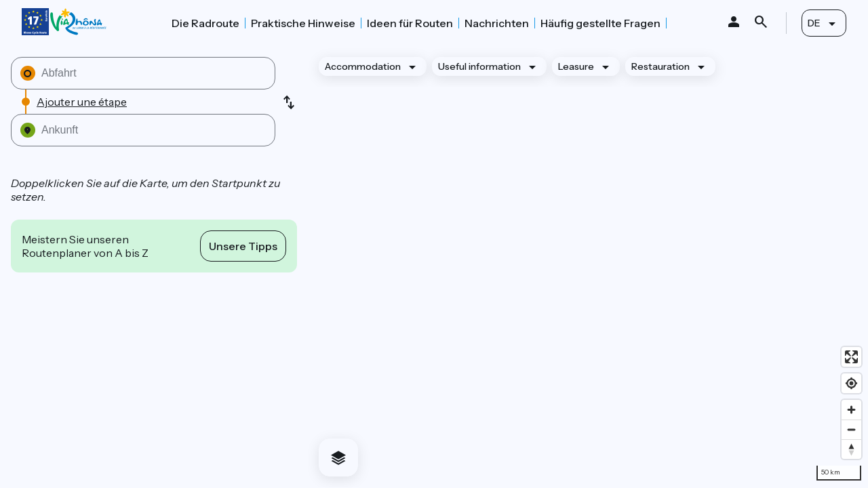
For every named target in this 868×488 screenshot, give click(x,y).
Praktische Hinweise (303, 23)
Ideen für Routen (410, 23)
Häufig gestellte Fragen (600, 23)
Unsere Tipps (243, 246)
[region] (588, 267)
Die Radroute (205, 23)
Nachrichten (497, 23)
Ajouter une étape (82, 102)
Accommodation (363, 66)
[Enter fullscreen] (851, 357)
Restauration (660, 66)
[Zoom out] (851, 429)
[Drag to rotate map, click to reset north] (851, 449)
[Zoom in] (851, 410)
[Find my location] (851, 383)
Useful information (479, 66)
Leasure (576, 66)
